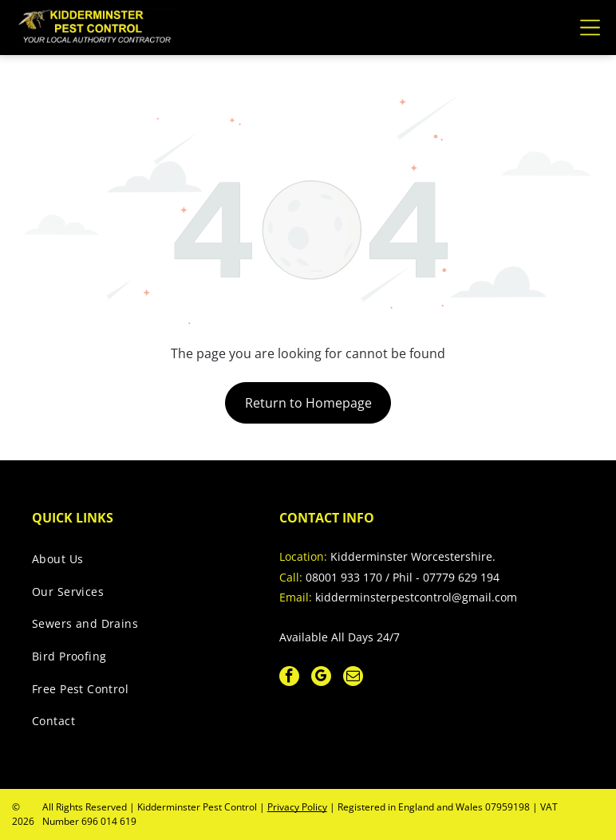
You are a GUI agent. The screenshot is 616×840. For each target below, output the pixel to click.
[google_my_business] (321, 678)
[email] (353, 678)
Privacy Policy (297, 807)
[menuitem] (139, 563)
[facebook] (289, 678)
